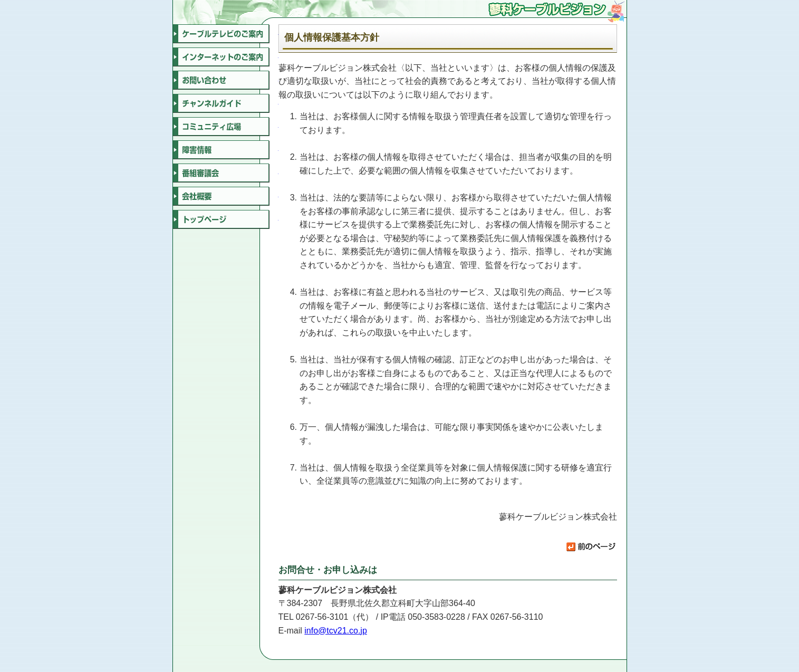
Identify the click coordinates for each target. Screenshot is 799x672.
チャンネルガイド (226, 103)
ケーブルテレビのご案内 (226, 34)
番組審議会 (226, 173)
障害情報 (226, 150)
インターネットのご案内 (226, 57)
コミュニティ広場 (226, 127)
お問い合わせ (226, 80)
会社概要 (226, 196)
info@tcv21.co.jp (336, 631)
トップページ (226, 219)
